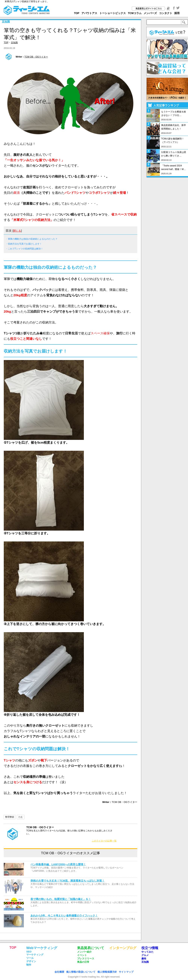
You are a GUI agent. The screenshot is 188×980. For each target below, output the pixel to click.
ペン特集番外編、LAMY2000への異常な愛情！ (58, 864)
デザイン (31, 961)
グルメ (145, 955)
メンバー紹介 (84, 952)
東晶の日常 (83, 962)
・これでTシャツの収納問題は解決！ (24, 249)
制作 (29, 965)
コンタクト (166, 13)
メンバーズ (150, 13)
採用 (177, 13)
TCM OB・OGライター (36, 57)
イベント (82, 955)
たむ (21, 817)
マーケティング (35, 955)
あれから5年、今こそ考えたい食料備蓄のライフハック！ (64, 916)
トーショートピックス (113, 13)
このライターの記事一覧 (104, 841)
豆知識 (6, 22)
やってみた (147, 952)
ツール (30, 958)
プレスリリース (86, 959)
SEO (29, 952)
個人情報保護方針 (107, 972)
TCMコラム (135, 13)
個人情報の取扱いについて (81, 972)
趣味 (144, 959)
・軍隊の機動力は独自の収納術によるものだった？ (32, 239)
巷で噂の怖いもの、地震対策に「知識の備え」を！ (61, 899)
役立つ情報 (150, 948)
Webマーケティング (42, 948)
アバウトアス (89, 13)
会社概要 (59, 972)
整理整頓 (10, 817)
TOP (77, 13)
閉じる (17, 231)
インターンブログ (123, 948)
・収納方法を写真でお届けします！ (24, 244)
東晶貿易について (91, 948)
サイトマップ (126, 972)
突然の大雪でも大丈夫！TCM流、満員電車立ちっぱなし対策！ (67, 881)
